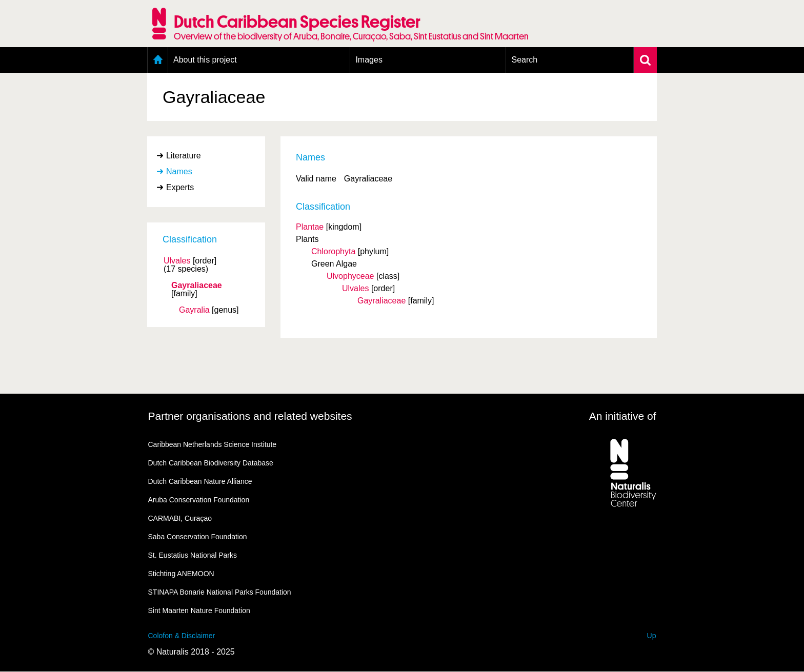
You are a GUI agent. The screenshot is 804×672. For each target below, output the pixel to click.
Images (369, 60)
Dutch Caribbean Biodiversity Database (211, 463)
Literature (184, 156)
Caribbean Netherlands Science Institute (213, 444)
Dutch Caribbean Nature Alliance (200, 481)
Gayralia (194, 310)
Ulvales (177, 261)
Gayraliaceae (197, 286)
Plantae (310, 227)
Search (524, 60)
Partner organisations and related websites (250, 416)
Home (158, 60)
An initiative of (623, 416)
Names (179, 171)
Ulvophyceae (350, 276)
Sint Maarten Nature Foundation (199, 610)
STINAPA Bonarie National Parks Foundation (220, 592)
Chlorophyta (333, 251)
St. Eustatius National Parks (193, 555)
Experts (180, 187)
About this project (205, 60)
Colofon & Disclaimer (182, 636)
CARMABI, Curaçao (180, 518)
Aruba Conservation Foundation (199, 500)
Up (652, 636)
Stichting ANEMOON (181, 574)
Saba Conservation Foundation (198, 537)
